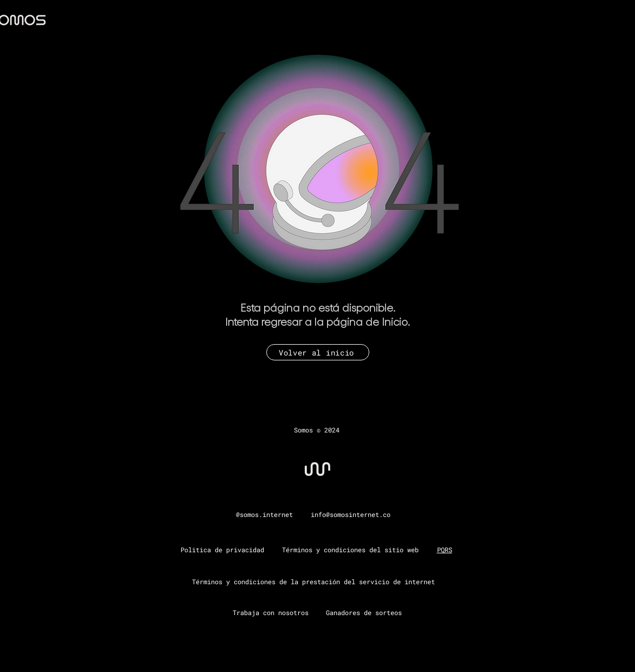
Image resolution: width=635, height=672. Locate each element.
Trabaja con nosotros (271, 612)
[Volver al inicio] (318, 352)
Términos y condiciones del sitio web (350, 550)
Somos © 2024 (317, 430)
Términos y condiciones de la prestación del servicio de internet (313, 581)
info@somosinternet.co (351, 514)
